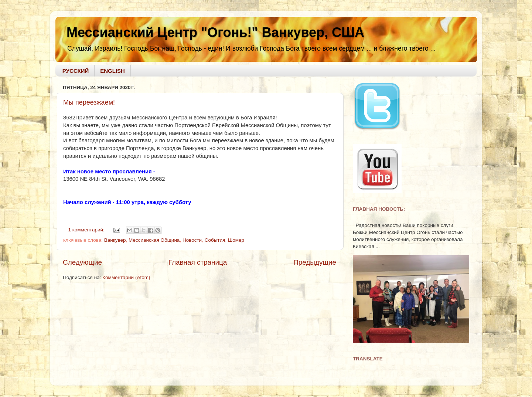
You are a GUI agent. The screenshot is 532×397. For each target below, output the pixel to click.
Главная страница (198, 262)
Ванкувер (115, 240)
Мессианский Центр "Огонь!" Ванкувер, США (215, 32)
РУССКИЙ (76, 71)
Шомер (236, 240)
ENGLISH (112, 71)
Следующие (82, 262)
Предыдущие (315, 262)
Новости (192, 240)
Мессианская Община (154, 240)
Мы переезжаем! (89, 102)
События (215, 240)
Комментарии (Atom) (126, 277)
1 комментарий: (87, 230)
